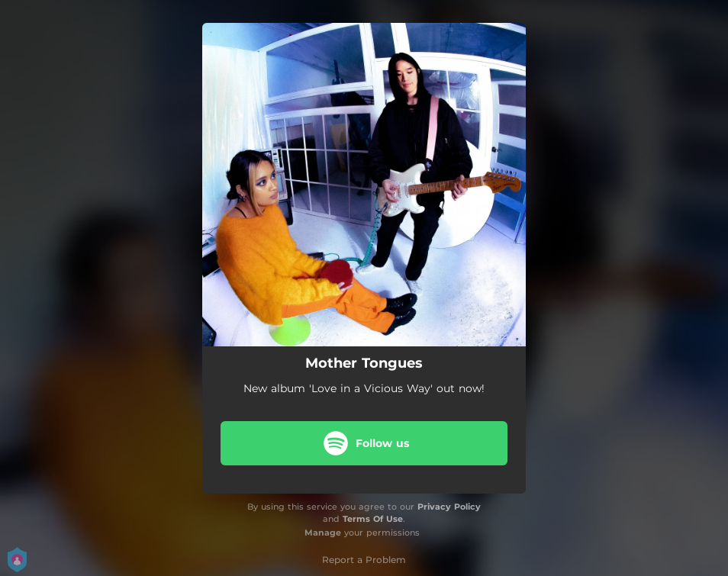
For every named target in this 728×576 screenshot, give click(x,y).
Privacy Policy (449, 507)
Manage (323, 533)
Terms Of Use (373, 519)
